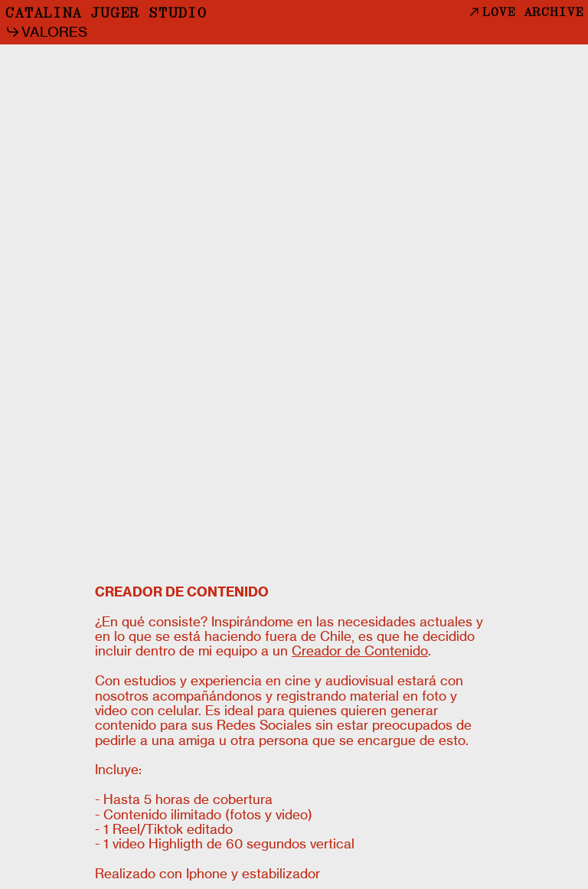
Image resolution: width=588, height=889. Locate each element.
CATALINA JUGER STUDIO (106, 14)
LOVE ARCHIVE (525, 12)
